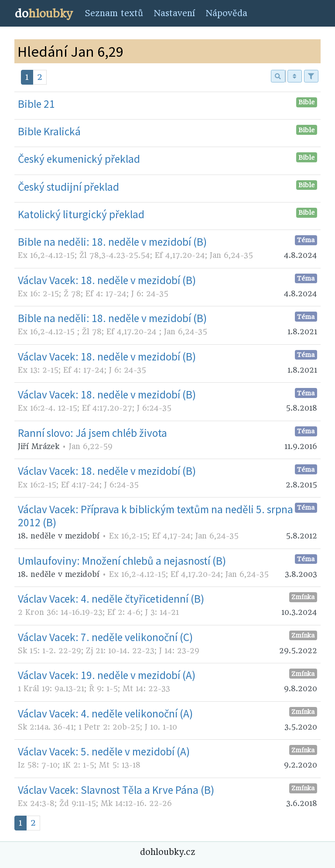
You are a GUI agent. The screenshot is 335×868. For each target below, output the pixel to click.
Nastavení (174, 13)
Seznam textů (114, 13)
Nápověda (226, 13)
